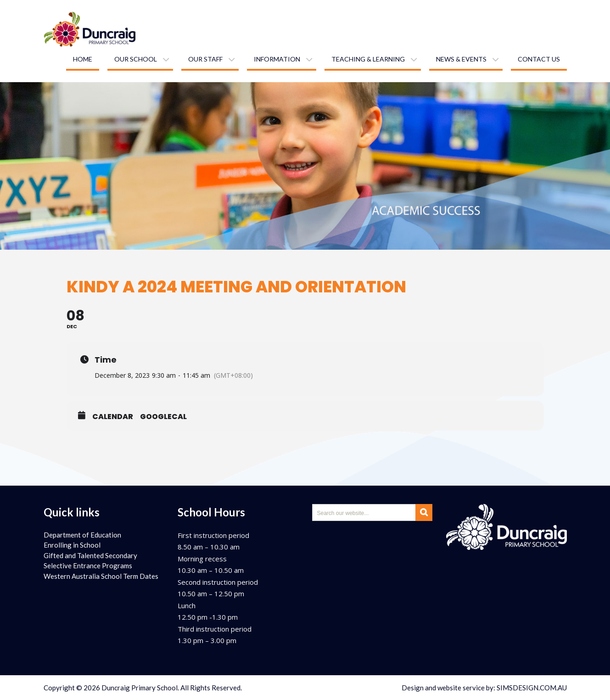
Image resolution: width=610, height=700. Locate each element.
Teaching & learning (368, 59)
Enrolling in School (72, 545)
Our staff (205, 59)
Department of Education (82, 535)
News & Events (461, 59)
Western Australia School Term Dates (101, 576)
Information (277, 59)
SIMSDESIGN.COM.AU (532, 688)
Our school (136, 59)
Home (83, 59)
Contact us (539, 59)
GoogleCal (163, 417)
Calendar (113, 417)
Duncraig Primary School (140, 688)
